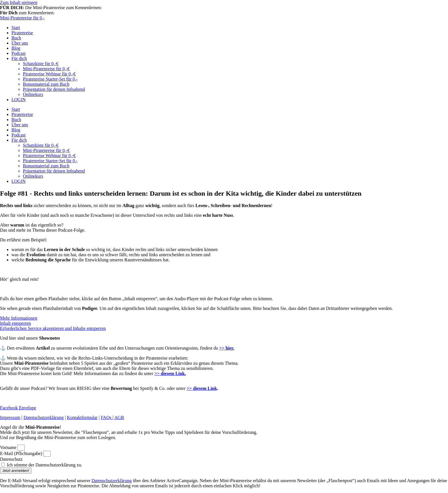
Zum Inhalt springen (19, 2)
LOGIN (19, 100)
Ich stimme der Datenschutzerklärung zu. (44, 465)
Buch (16, 38)
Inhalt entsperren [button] (15, 323)
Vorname (9, 447)
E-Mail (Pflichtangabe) (22, 453)
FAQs (107, 417)
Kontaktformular (82, 417)
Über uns (20, 43)
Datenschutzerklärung (43, 417)
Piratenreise (22, 33)
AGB (119, 417)
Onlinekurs (33, 94)
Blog (16, 48)
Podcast (19, 53)
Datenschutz (11, 459)
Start (16, 28)
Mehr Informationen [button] (19, 318)
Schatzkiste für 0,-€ (41, 64)
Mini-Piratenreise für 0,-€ (46, 69)
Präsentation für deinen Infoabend (54, 89)
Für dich (19, 58)
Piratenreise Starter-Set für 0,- (50, 79)
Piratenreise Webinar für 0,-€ (49, 74)
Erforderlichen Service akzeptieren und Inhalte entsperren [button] (53, 328)
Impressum (10, 417)
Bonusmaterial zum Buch (46, 84)
